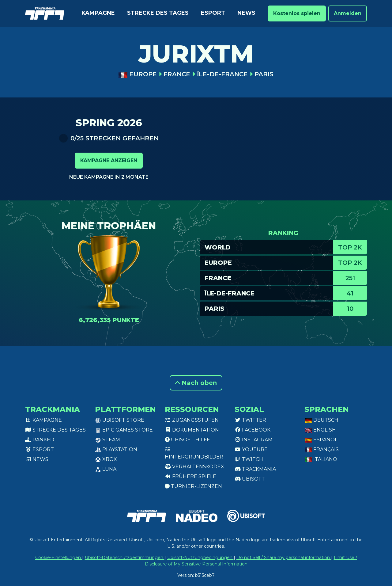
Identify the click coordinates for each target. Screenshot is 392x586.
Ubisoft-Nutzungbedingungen (200, 557)
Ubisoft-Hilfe (187, 440)
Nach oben (196, 383)
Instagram (254, 440)
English (320, 430)
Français (322, 449)
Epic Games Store (124, 430)
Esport (213, 13)
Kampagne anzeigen (109, 160)
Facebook (253, 430)
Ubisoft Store (120, 420)
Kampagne (98, 13)
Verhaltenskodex (194, 467)
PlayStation (116, 449)
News (246, 13)
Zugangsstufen (192, 420)
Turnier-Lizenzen (193, 486)
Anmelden (348, 13)
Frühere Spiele (190, 476)
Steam (107, 440)
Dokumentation (192, 430)
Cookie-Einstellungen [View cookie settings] (59, 557)
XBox (106, 459)
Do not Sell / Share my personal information (284, 557)
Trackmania (255, 469)
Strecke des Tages (158, 13)
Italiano (321, 459)
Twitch (249, 459)
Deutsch (321, 420)
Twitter (250, 420)
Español (321, 440)
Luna (106, 469)
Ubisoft (250, 479)
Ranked (40, 440)
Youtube (251, 449)
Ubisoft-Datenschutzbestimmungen (125, 557)
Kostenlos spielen (297, 13)
